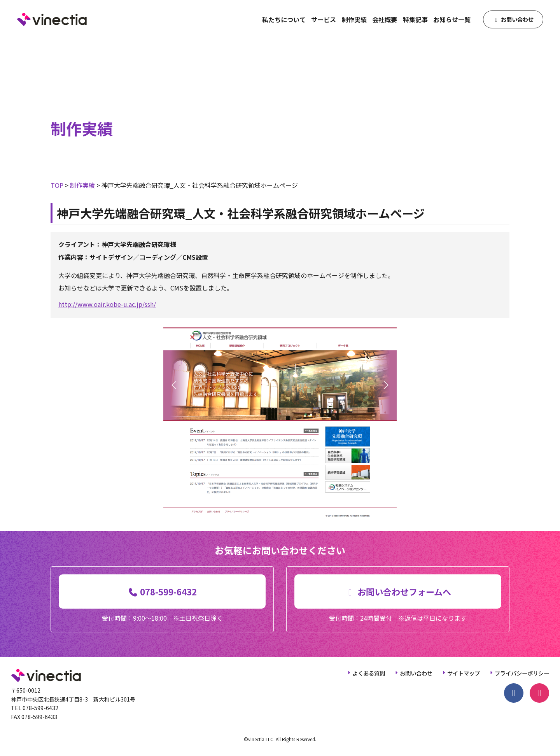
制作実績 (354, 19)
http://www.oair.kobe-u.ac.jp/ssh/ (107, 304)
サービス (324, 19)
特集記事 (415, 19)
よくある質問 (369, 673)
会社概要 (385, 19)
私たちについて (284, 19)
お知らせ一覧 (452, 19)
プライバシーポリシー (522, 673)
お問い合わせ (416, 673)
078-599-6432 (40, 708)
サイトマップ (464, 673)
